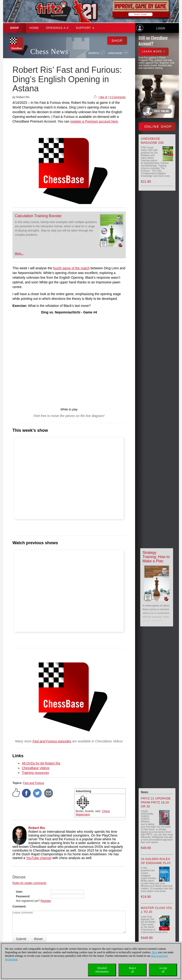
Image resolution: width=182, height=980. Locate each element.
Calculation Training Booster (38, 216)
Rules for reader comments (29, 883)
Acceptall (163, 970)
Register (46, 901)
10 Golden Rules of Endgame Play (156, 861)
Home (34, 28)
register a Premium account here (94, 121)
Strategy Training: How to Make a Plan (156, 557)
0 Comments (118, 97)
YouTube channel (39, 858)
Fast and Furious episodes (52, 741)
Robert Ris (37, 828)
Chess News (49, 52)
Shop (15, 28)
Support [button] (85, 28)
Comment (19, 907)
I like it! (103, 97)
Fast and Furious (34, 783)
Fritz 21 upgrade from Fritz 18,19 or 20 (156, 802)
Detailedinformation (102, 970)
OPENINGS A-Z (57, 28)
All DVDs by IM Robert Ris (41, 763)
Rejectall (133, 970)
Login (161, 28)
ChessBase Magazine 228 (152, 141)
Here (154, 952)
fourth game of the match (72, 268)
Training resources (35, 773)
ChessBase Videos (36, 768)
